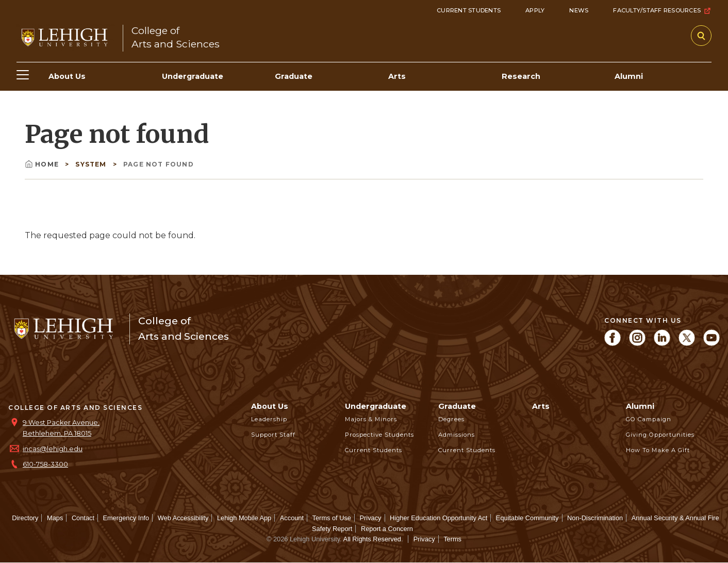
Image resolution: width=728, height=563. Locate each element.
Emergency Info (126, 518)
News (579, 10)
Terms (452, 539)
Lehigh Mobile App (244, 518)
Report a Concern (387, 529)
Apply (535, 10)
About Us (270, 406)
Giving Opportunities (660, 435)
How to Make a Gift (658, 450)
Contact (83, 518)
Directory (25, 518)
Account (292, 518)
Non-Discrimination (595, 518)
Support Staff (273, 435)
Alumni (640, 406)
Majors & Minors (371, 419)
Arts (541, 406)
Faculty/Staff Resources (662, 11)
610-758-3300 (45, 464)
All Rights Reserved (372, 539)
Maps (55, 518)
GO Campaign (649, 419)
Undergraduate (376, 406)
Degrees (451, 419)
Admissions (457, 435)
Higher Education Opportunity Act (439, 518)
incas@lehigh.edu (53, 449)
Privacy (371, 518)
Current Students (469, 10)
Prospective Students (379, 435)
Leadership (269, 419)
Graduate (457, 406)
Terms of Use (332, 518)
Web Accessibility (183, 518)
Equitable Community (527, 518)
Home (43, 164)
